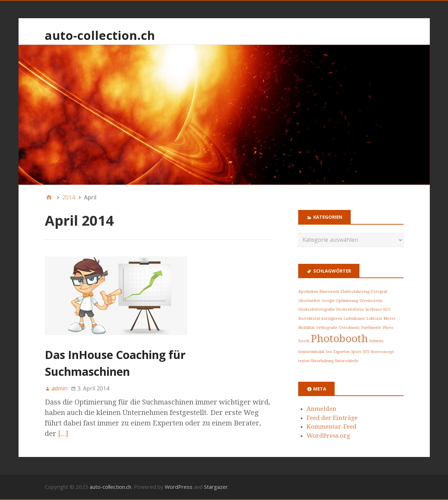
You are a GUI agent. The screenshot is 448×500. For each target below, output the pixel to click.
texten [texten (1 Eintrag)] (304, 361)
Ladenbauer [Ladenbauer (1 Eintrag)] (354, 319)
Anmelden (321, 409)
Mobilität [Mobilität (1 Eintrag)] (306, 328)
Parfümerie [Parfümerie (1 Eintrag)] (371, 328)
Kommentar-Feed (332, 427)
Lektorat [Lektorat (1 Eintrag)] (374, 319)
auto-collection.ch (100, 35)
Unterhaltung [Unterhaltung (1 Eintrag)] (322, 361)
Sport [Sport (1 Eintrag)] (356, 352)
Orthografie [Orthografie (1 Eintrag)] (327, 328)
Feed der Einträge (332, 418)
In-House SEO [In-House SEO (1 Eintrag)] (378, 309)
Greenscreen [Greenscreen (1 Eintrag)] (371, 301)
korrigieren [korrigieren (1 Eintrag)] (332, 319)
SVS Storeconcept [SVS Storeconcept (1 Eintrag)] (378, 352)
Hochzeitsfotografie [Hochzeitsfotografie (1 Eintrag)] (316, 309)
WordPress (179, 487)
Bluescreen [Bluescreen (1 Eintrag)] (329, 292)
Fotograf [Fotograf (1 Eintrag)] (379, 292)
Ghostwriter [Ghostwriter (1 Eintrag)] (309, 301)
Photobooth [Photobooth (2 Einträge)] (339, 339)
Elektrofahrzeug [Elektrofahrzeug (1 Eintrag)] (355, 292)
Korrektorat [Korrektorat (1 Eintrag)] (309, 319)
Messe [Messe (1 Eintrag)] (390, 319)
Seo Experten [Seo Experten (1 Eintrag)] (338, 352)
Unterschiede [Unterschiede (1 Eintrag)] (347, 361)
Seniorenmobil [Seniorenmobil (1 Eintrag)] (311, 352)
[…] (63, 434)
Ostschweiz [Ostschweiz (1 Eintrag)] (349, 328)
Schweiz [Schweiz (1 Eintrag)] (376, 341)
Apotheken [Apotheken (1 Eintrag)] (308, 292)
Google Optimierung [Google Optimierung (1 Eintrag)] (340, 301)
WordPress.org (328, 436)
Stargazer (216, 487)
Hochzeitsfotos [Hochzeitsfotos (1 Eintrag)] (350, 309)
